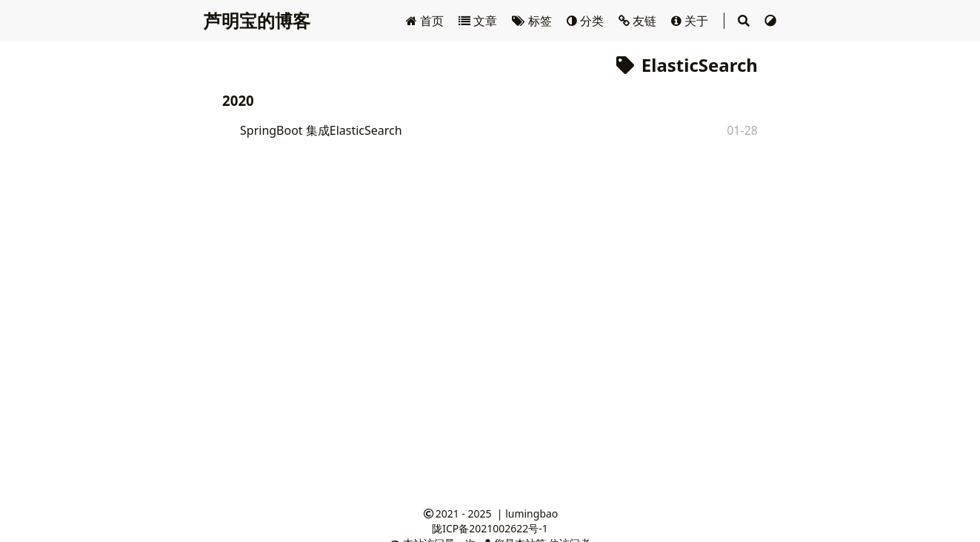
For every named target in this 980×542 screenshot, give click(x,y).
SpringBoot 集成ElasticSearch (321, 130)
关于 (691, 21)
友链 (639, 21)
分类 (587, 21)
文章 (479, 21)
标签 (533, 21)
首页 (426, 21)
